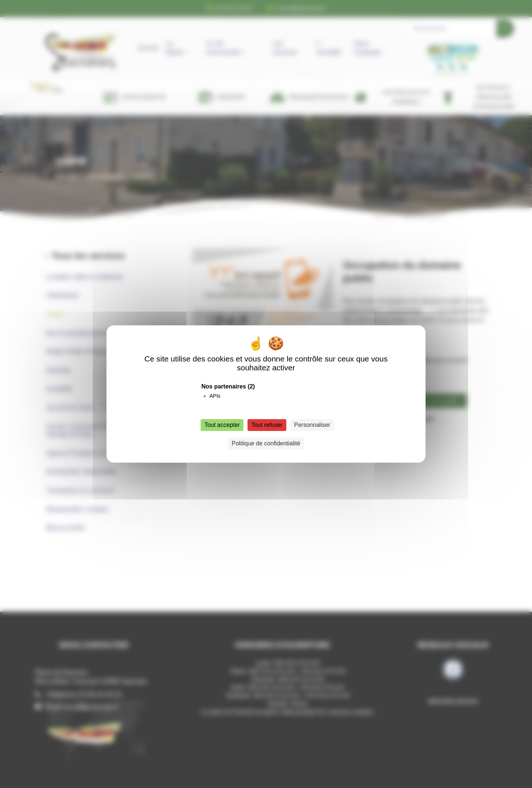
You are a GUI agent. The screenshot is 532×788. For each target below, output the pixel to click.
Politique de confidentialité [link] (266, 443)
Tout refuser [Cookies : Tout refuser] (267, 425)
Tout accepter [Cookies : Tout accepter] (222, 425)
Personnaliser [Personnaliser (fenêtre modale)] (312, 425)
